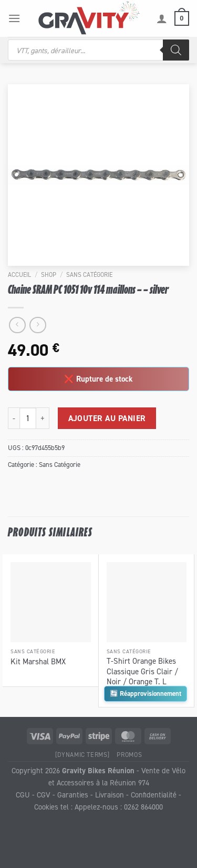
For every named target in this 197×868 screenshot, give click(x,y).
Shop (49, 275)
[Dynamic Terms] (82, 755)
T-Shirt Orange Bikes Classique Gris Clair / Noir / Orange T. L (142, 671)
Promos (129, 755)
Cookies (46, 807)
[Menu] (14, 18)
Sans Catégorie (89, 275)
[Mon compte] (162, 18)
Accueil (19, 275)
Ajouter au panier (107, 418)
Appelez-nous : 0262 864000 (119, 807)
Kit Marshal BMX (38, 661)
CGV (44, 795)
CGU (23, 795)
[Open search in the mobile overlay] (98, 50)
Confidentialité (154, 795)
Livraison (110, 795)
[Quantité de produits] (28, 418)
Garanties (73, 795)
